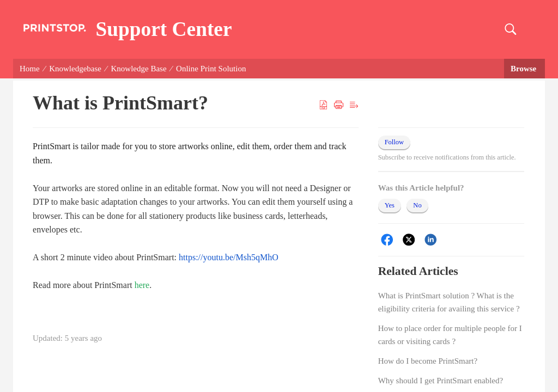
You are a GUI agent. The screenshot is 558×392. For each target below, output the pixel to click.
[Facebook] (387, 240)
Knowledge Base (139, 69)
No (417, 205)
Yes (390, 205)
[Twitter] (409, 240)
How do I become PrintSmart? (428, 361)
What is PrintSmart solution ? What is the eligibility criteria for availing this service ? (449, 302)
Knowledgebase (75, 69)
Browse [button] (524, 69)
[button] (510, 30)
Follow (394, 142)
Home (30, 69)
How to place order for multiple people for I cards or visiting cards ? (450, 335)
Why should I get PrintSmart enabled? (441, 381)
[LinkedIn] (431, 240)
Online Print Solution (211, 69)
